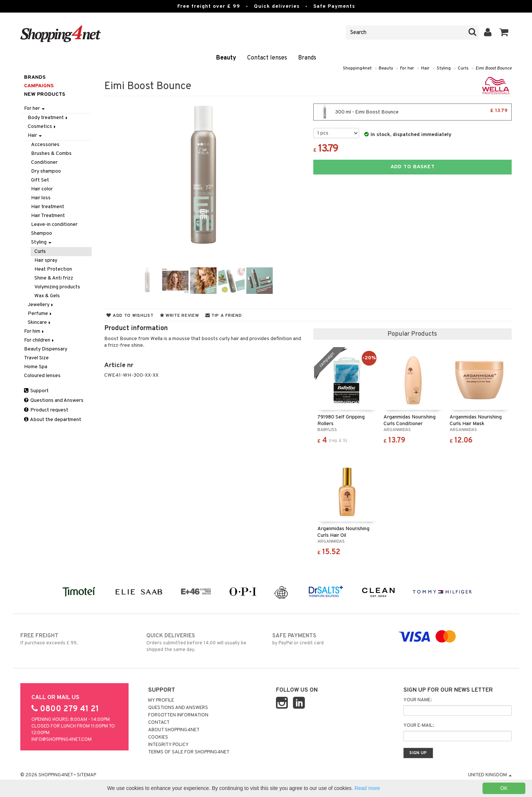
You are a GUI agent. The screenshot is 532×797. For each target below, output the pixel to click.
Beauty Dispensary (46, 349)
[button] (504, 33)
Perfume (40, 314)
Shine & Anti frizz (54, 278)
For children (40, 340)
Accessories (45, 145)
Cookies (158, 737)
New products (45, 94)
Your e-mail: (419, 726)
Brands (307, 58)
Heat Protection (53, 269)
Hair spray (46, 260)
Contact (159, 723)
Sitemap (86, 775)
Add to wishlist (130, 316)
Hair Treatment (48, 216)
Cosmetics (42, 127)
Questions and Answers (54, 401)
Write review (180, 316)
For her (407, 68)
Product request (46, 410)
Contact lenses (267, 58)
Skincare (40, 323)
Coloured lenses (42, 376)
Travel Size (36, 358)
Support (36, 391)
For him (35, 331)
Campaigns (39, 86)
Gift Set (40, 180)
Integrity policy (168, 745)
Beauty (226, 58)
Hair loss (41, 198)
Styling (444, 68)
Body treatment (48, 118)
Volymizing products (57, 287)
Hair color (42, 189)
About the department (53, 420)
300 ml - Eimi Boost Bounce (412, 112)
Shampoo (42, 233)
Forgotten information (178, 715)
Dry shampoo (46, 171)
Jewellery (41, 305)
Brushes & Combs (51, 154)
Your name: (417, 700)
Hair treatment (48, 207)
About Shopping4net (174, 730)
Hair (425, 68)
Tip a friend (224, 316)
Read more (367, 788)
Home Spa (36, 367)
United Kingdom (490, 775)
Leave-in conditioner (54, 225)
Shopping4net (357, 68)
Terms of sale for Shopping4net (189, 752)
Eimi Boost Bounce (494, 68)
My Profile (161, 701)
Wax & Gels (47, 296)
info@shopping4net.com (62, 740)
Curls (463, 68)
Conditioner (44, 162)
